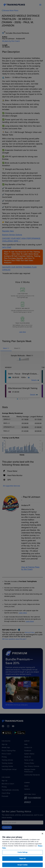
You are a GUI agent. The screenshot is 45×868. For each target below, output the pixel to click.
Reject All (22, 863)
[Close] (42, 838)
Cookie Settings (22, 857)
